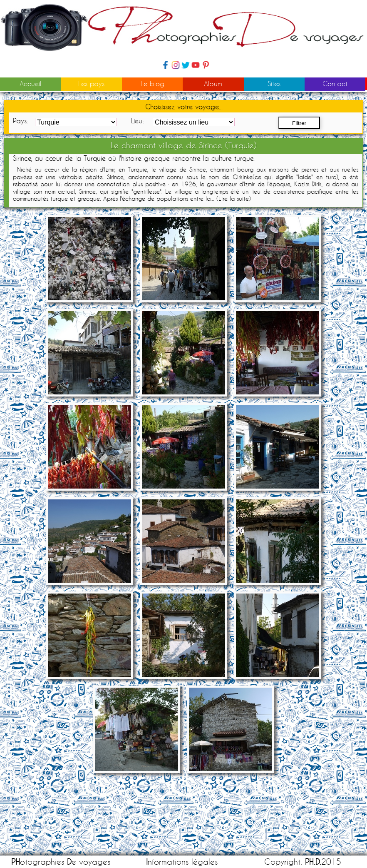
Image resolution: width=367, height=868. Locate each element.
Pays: (20, 121)
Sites (274, 84)
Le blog (153, 84)
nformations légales (182, 862)
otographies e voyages (61, 862)
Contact (335, 84)
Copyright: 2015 (303, 862)
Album (213, 84)
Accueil (30, 84)
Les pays (91, 84)
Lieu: (137, 121)
